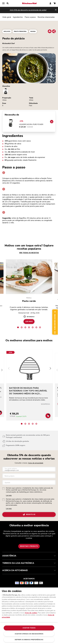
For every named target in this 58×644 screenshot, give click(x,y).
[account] (50, 3)
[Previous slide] (9, 369)
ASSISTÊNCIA (29, 556)
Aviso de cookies (31, 613)
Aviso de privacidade (36, 463)
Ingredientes (18, 17)
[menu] (3, 3)
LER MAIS (29, 321)
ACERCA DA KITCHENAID (29, 570)
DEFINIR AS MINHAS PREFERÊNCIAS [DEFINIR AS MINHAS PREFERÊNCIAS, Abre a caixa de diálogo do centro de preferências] (29, 640)
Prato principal (20, 31)
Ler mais (9, 496)
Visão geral (7, 17)
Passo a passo (30, 17)
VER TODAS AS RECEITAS (29, 253)
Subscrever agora (55, 322)
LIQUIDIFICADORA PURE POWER (31, 124)
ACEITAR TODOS (29, 628)
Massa (33, 31)
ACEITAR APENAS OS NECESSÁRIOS (29, 634)
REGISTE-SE (29, 515)
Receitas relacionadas (46, 17)
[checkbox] (3, 489)
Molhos (7, 31)
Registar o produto (29, 546)
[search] (8, 3)
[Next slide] (2, 370)
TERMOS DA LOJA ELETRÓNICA (29, 563)
